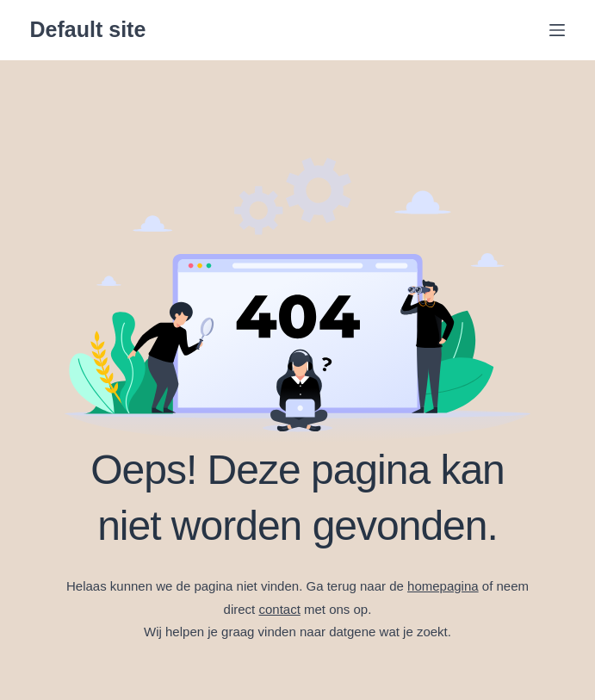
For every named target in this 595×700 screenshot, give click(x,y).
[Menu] (557, 30)
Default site (88, 29)
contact (279, 609)
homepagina (443, 586)
